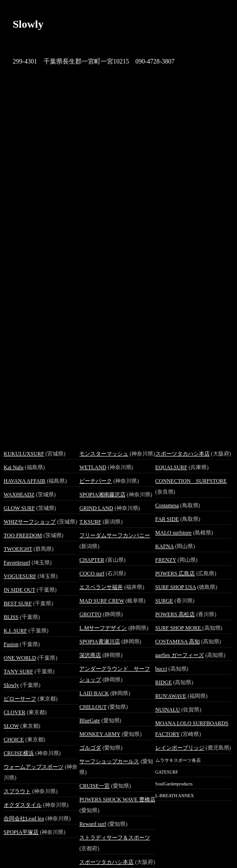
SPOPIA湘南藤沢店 (102, 495)
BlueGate (89, 721)
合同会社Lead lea (24, 819)
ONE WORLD (20, 658)
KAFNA (165, 546)
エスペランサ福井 (101, 587)
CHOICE (14, 740)
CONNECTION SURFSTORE (191, 481)
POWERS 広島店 (175, 574)
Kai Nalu (14, 467)
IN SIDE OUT (19, 590)
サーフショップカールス (109, 761)
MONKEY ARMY (100, 734)
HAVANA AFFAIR (24, 481)
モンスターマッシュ (104, 454)
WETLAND (93, 467)
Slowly (11, 685)
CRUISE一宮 (94, 786)
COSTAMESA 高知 (178, 642)
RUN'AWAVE (171, 696)
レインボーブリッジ (180, 748)
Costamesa (167, 505)
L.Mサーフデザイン (103, 628)
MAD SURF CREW (102, 601)
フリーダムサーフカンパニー (115, 535)
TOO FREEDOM (23, 535)
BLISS (11, 617)
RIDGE (164, 682)
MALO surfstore (174, 533)
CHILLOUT (93, 707)
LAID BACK (94, 693)
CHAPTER (92, 560)
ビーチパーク (96, 481)
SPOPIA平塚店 (21, 832)
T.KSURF (90, 522)
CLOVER (15, 712)
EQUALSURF (172, 467)
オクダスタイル (23, 805)
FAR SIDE (167, 519)
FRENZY (166, 560)
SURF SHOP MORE (179, 628)
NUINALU (168, 710)
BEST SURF (18, 603)
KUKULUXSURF (24, 454)
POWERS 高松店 (175, 614)
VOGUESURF (20, 576)
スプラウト (17, 791)
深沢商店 (90, 655)
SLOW (11, 726)
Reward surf (93, 824)
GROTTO (90, 614)
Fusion (11, 644)
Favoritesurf (17, 563)
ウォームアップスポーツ (34, 767)
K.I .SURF (15, 631)
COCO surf (92, 574)
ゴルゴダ (90, 748)
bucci (161, 669)
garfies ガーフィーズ (180, 655)
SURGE (164, 601)
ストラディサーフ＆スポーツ (115, 838)
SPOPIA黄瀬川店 (99, 642)
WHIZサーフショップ (30, 522)
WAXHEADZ (19, 495)
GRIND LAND (96, 508)
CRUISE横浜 (19, 753)
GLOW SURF (19, 508)
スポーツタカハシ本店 (106, 862)
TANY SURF (18, 672)
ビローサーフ (20, 699)
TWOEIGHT (18, 549)
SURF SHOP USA (176, 587)
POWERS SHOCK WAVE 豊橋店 (117, 799)
